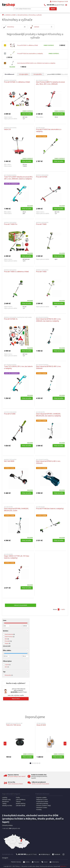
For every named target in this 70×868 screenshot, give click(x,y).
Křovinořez (9, 675)
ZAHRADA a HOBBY (11, 15)
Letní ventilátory (21, 799)
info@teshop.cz (44, 854)
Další (63, 609)
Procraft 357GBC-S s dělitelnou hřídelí (28, 45)
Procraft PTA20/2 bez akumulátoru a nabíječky (30, 53)
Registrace (61, 1)
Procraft (8, 641)
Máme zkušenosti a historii (15, 784)
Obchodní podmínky (42, 803)
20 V (7, 667)
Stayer (8, 643)
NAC (7, 639)
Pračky (18, 797)
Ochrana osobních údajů (44, 805)
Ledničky (5, 797)
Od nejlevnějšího (24, 74)
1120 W (8, 665)
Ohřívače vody (6, 799)
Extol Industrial (10, 634)
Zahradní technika (22, 15)
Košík (66, 1)
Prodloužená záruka (42, 801)
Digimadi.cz (63, 866)
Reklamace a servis (42, 799)
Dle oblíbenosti (9, 74)
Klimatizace (5, 801)
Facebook (56, 854)
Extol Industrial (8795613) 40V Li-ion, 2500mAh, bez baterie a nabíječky (36, 63)
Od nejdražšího (38, 74)
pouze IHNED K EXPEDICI (54, 74)
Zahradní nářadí (21, 805)
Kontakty (39, 809)
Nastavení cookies (42, 807)
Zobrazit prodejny (7, 825)
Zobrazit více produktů (21, 605)
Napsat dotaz (16, 699)
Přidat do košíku (27, 114)
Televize (18, 801)
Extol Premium (10, 637)
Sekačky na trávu (7, 805)
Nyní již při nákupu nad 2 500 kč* (17, 776)
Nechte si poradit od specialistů (40, 784)
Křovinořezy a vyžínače (35, 15)
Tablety (4, 803)
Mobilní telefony (21, 803)
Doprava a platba (41, 797)
